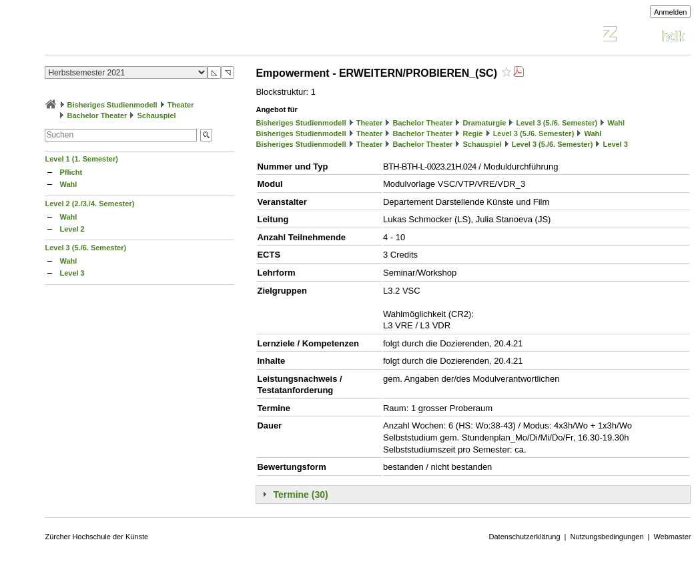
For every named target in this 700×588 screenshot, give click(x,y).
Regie (473, 133)
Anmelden (671, 12)
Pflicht (71, 172)
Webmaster (672, 537)
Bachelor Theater (97, 115)
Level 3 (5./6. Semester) (85, 248)
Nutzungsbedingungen (607, 537)
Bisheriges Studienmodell (112, 105)
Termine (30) (300, 495)
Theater (181, 105)
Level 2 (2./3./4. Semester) (89, 204)
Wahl (68, 184)
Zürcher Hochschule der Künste (96, 537)
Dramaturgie (485, 123)
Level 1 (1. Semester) (81, 159)
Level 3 (72, 273)
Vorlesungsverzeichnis (143, 36)
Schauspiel (157, 115)
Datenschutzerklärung (525, 537)
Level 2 (72, 229)
